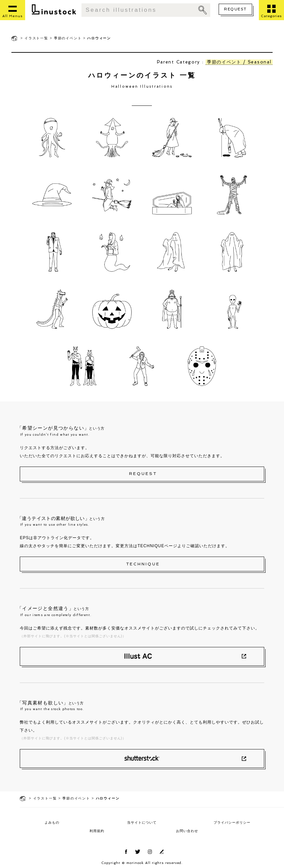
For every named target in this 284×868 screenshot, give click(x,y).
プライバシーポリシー (232, 822)
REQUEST (235, 9)
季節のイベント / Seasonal (239, 62)
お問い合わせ (187, 831)
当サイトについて (142, 822)
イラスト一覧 (36, 38)
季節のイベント (68, 38)
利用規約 (97, 831)
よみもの (52, 822)
